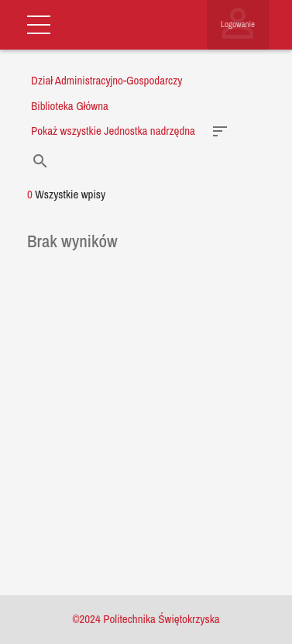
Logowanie (238, 24)
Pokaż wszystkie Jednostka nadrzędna (113, 131)
